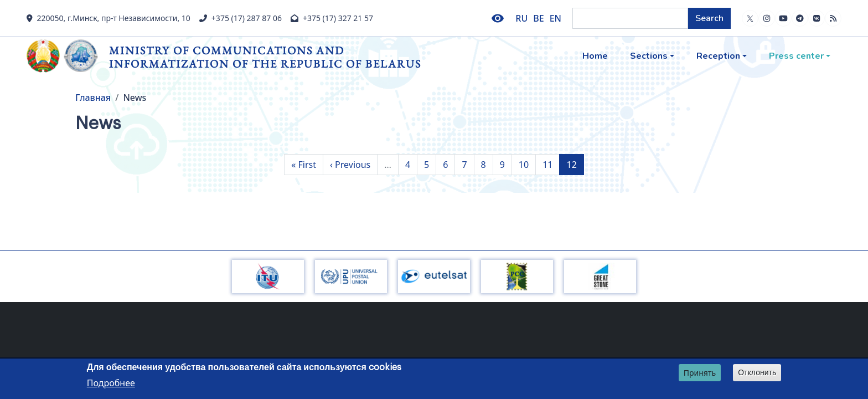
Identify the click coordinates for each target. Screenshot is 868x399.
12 (575, 164)
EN (556, 18)
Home (595, 56)
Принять (700, 374)
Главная (93, 98)
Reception (718, 56)
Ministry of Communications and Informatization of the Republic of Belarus (265, 57)
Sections (649, 56)
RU (521, 18)
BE (538, 18)
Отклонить (757, 374)
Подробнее (111, 385)
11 (551, 164)
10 (527, 164)
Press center (796, 56)
